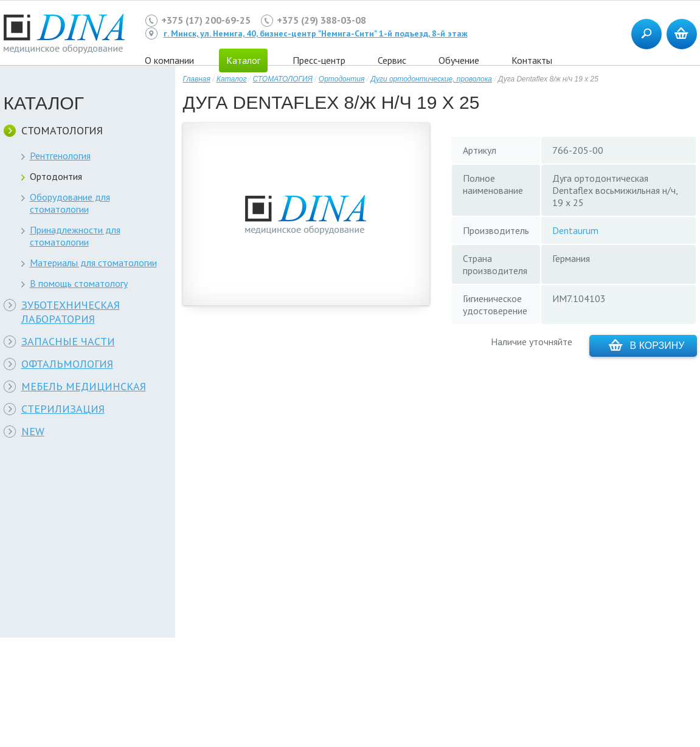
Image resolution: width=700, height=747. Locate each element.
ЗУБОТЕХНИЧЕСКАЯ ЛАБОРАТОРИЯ (71, 312)
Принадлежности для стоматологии (75, 236)
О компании (169, 60)
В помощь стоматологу (79, 283)
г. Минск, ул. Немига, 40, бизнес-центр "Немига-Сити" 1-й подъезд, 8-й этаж (316, 33)
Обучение (459, 60)
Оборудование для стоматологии (70, 203)
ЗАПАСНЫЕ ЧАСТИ (68, 341)
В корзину (647, 345)
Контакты (532, 60)
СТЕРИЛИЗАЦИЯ (63, 409)
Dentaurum (575, 230)
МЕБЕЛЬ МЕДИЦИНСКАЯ (84, 386)
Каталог (232, 79)
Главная (197, 79)
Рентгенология (60, 156)
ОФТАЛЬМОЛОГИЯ (67, 364)
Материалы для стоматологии (93, 263)
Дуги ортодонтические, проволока (431, 79)
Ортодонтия (56, 176)
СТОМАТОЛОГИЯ (62, 130)
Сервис (392, 60)
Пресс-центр (319, 60)
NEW (33, 431)
